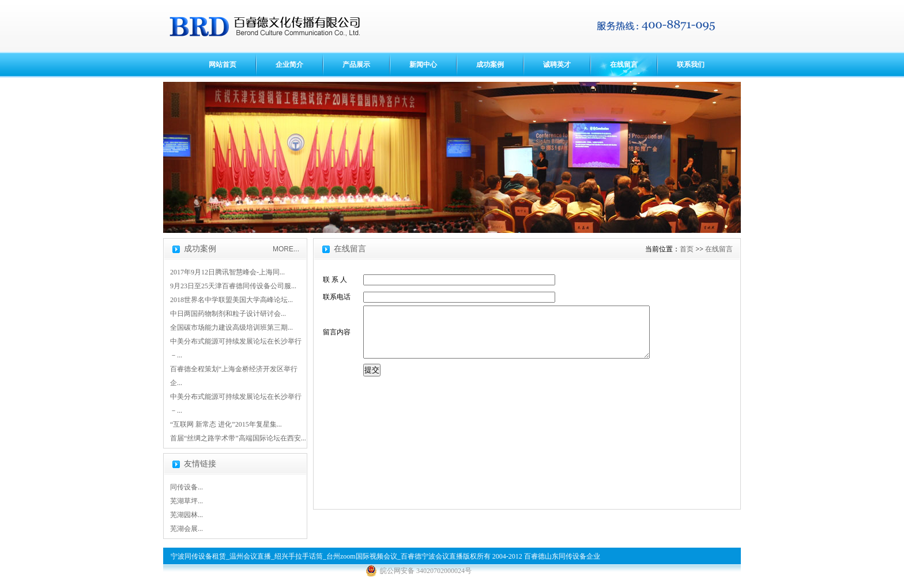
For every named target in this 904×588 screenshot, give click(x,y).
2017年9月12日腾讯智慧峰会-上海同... (227, 272)
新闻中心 (423, 65)
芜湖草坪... (187, 501)
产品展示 (356, 65)
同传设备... (187, 487)
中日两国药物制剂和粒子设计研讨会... (228, 314)
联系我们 (691, 65)
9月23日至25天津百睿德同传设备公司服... (233, 286)
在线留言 (624, 65)
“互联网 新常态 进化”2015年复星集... (226, 424)
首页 (687, 249)
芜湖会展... (187, 529)
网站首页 (223, 65)
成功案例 (490, 65)
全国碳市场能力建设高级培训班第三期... (231, 327)
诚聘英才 (557, 65)
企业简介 (289, 65)
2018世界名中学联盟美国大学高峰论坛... (231, 300)
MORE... (286, 249)
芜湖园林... (187, 515)
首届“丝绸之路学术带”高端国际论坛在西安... (238, 438)
